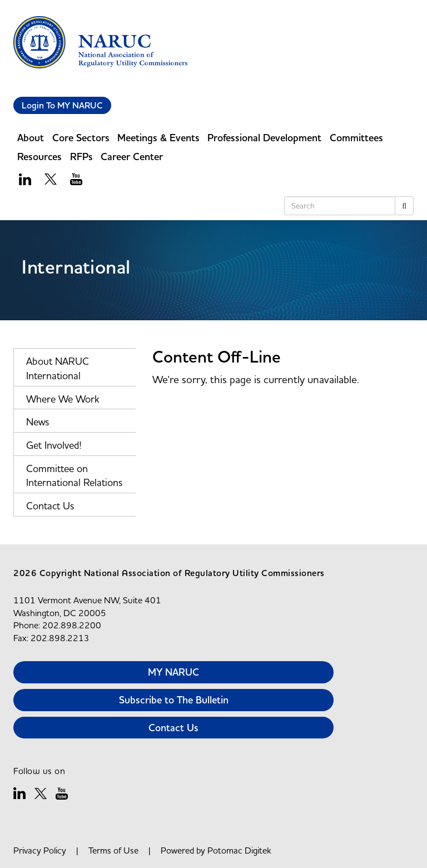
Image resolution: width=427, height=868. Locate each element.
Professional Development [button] (264, 138)
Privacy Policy (40, 850)
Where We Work (63, 399)
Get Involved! (54, 445)
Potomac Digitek (239, 850)
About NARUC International (58, 368)
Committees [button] (356, 138)
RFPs (81, 157)
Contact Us (50, 506)
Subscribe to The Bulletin (174, 700)
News (38, 422)
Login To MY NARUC (62, 105)
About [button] (31, 138)
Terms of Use (113, 850)
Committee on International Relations (74, 476)
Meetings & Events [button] (158, 138)
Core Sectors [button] (81, 138)
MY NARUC (173, 672)
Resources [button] (39, 157)
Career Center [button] (132, 157)
